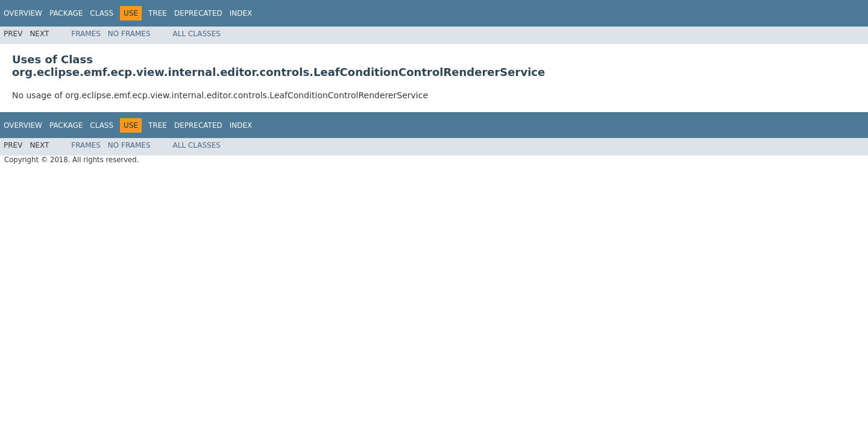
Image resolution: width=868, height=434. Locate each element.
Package (66, 13)
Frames (86, 34)
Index (241, 13)
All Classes (197, 34)
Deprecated (198, 13)
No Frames (129, 34)
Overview (23, 13)
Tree (158, 13)
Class (102, 13)
